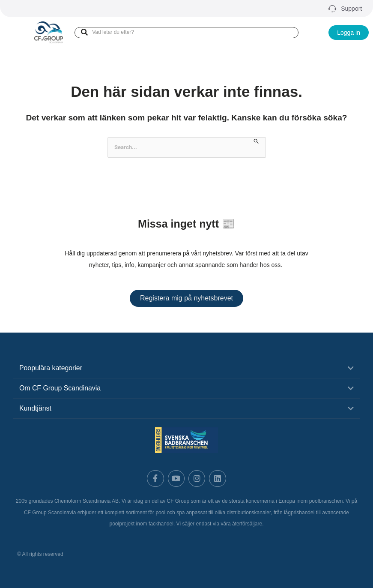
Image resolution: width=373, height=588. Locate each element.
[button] (186, 368)
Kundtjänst (36, 408)
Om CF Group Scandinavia (60, 388)
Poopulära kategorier (51, 368)
